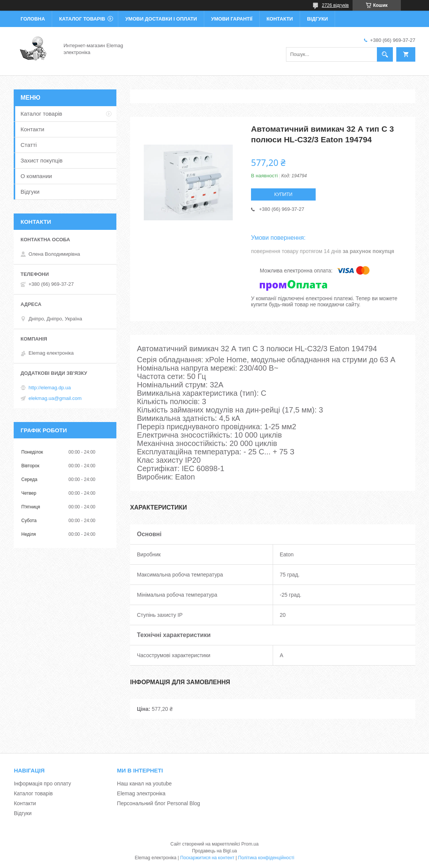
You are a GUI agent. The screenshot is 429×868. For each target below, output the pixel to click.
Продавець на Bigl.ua (214, 851)
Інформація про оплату (42, 784)
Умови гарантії (232, 19)
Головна (33, 19)
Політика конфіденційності (266, 858)
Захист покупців (42, 160)
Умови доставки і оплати (161, 19)
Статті (29, 145)
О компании (36, 176)
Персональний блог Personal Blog (159, 803)
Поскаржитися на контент (207, 858)
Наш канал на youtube (145, 784)
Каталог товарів (82, 19)
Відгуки (317, 19)
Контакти (280, 19)
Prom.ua (250, 844)
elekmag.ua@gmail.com (55, 398)
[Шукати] (385, 54)
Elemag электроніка (141, 793)
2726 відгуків (335, 5)
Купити (283, 194)
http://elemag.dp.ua (50, 388)
